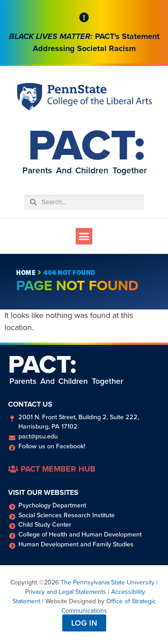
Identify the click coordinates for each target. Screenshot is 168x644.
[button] (84, 236)
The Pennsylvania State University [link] (108, 582)
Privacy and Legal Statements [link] (66, 592)
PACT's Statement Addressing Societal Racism (84, 42)
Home (26, 273)
